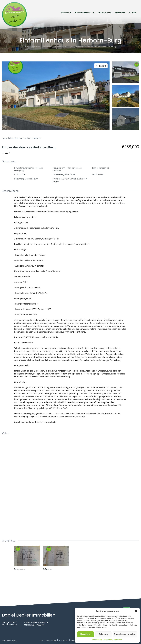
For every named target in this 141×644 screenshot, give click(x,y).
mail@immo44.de (40, 623)
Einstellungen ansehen (125, 634)
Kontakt (133, 12)
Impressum (118, 640)
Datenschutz (97, 640)
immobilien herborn (13, 138)
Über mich (66, 12)
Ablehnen (103, 634)
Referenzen (120, 12)
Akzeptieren (86, 634)
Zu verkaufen (34, 138)
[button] (136, 611)
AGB (42, 640)
